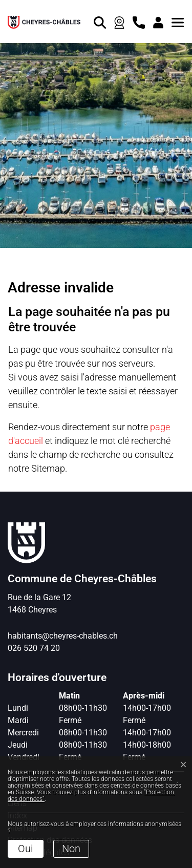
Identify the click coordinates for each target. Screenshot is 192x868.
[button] (175, 21)
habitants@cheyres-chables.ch (63, 636)
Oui (26, 849)
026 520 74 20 (34, 648)
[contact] (136, 21)
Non (71, 849)
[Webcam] (117, 21)
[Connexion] (156, 21)
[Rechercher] (97, 21)
